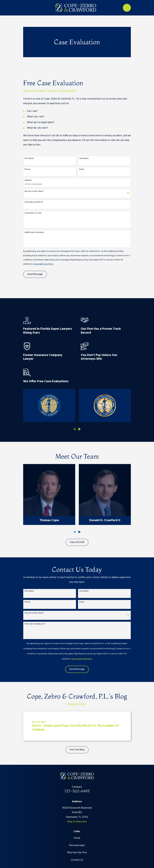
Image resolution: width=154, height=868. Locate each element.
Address (28, 180)
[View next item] (80, 429)
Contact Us (77, 860)
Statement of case (33, 213)
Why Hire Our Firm (77, 853)
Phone (27, 170)
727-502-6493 (77, 791)
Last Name (84, 159)
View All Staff (77, 542)
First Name (29, 159)
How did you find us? (34, 202)
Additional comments (34, 233)
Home (77, 838)
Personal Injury (77, 845)
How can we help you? (35, 624)
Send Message (35, 274)
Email (82, 170)
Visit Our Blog (77, 750)
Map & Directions (77, 822)
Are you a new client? (34, 191)
